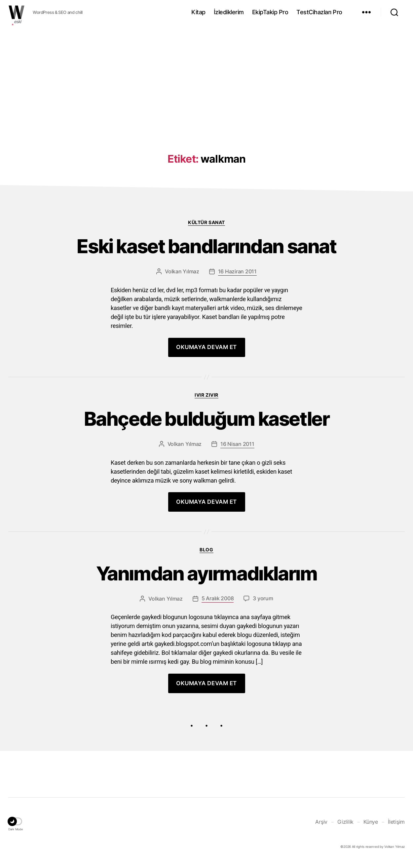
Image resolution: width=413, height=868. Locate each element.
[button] (16, 829)
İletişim (396, 828)
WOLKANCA (17, 12)
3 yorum (263, 606)
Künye (371, 828)
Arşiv (321, 828)
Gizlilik (345, 828)
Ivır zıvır (206, 397)
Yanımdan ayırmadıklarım (207, 580)
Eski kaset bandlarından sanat (207, 248)
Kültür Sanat (206, 222)
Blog (206, 554)
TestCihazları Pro (319, 12)
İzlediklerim (229, 12)
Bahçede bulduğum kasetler (207, 423)
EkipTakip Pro (270, 12)
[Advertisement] (207, 77)
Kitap (198, 12)
